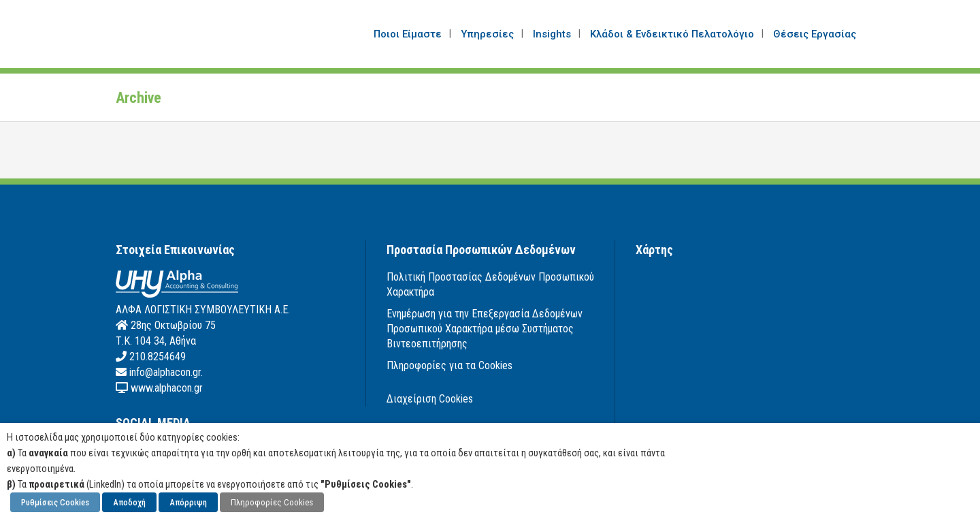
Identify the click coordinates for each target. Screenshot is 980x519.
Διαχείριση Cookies (430, 399)
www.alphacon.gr (165, 388)
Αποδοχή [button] (129, 502)
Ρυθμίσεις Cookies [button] (55, 502)
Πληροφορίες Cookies (272, 502)
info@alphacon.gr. (165, 372)
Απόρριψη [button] (188, 502)
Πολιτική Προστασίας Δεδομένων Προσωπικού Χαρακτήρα (490, 284)
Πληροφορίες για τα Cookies (450, 365)
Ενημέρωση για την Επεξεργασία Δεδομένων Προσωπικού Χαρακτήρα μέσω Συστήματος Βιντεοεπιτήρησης (485, 329)
